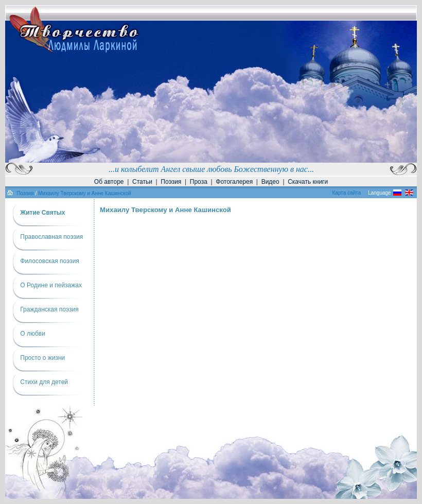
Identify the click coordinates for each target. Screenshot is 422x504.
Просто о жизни (42, 358)
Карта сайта (347, 193)
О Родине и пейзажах (51, 285)
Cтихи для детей (44, 382)
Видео (270, 182)
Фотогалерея (234, 182)
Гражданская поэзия (49, 309)
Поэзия (171, 182)
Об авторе (109, 182)
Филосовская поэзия (50, 261)
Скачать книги (308, 182)
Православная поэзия (51, 237)
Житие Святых (42, 213)
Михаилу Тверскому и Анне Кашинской (85, 193)
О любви (33, 334)
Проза (199, 182)
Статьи (142, 182)
